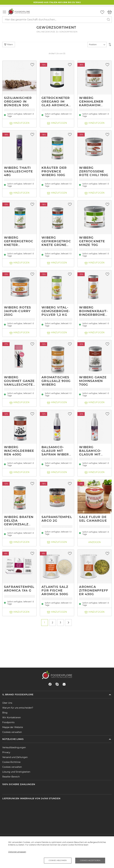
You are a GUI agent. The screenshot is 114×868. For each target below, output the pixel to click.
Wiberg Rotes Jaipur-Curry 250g (17, 311)
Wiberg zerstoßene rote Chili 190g (94, 171)
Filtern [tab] (10, 45)
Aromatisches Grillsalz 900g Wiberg (56, 381)
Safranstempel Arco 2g (57, 519)
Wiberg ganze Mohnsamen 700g (93, 381)
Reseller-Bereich (11, 777)
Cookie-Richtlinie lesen (78, 845)
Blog (5, 713)
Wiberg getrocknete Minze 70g (92, 241)
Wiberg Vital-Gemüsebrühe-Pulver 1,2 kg (56, 311)
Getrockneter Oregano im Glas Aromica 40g (56, 103)
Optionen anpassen (17, 852)
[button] (33, 65)
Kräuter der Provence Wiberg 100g (54, 171)
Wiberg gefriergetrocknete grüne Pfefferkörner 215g (57, 245)
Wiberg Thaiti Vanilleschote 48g (18, 171)
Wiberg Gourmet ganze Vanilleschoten (19, 383)
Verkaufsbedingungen (14, 747)
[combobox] (57, 20)
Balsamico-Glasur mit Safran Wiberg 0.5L (56, 453)
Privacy (6, 752)
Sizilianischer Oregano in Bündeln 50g (18, 101)
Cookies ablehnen (58, 860)
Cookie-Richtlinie (11, 762)
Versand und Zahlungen (15, 757)
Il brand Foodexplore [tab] (18, 695)
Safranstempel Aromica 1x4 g (19, 589)
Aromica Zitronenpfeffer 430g (94, 590)
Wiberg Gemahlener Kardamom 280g (91, 103)
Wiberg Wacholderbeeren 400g (19, 451)
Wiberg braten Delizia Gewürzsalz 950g (19, 522)
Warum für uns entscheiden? (18, 708)
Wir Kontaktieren (12, 717)
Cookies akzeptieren (90, 860)
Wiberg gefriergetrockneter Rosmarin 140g (19, 243)
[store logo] (19, 11)
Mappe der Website (13, 727)
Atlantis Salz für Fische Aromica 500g (55, 590)
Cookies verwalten (12, 732)
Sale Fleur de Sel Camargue (93, 519)
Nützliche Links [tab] (13, 739)
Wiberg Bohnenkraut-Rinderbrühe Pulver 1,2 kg (93, 313)
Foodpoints (8, 722)
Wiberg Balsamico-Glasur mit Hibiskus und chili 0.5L (92, 454)
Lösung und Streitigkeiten (16, 772)
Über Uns (7, 703)
